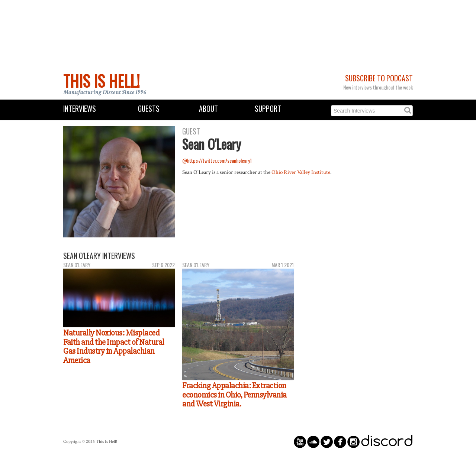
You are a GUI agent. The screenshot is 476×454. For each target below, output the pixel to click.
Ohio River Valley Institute (301, 172)
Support (268, 109)
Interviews (80, 109)
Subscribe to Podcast (379, 78)
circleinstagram (353, 442)
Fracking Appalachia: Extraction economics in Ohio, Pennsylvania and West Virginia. (234, 395)
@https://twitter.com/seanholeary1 (217, 160)
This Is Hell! (102, 81)
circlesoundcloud (313, 442)
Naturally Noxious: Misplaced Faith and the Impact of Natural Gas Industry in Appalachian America (114, 347)
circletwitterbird (327, 442)
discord (387, 442)
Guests (149, 109)
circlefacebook (340, 442)
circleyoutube (300, 442)
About (208, 109)
